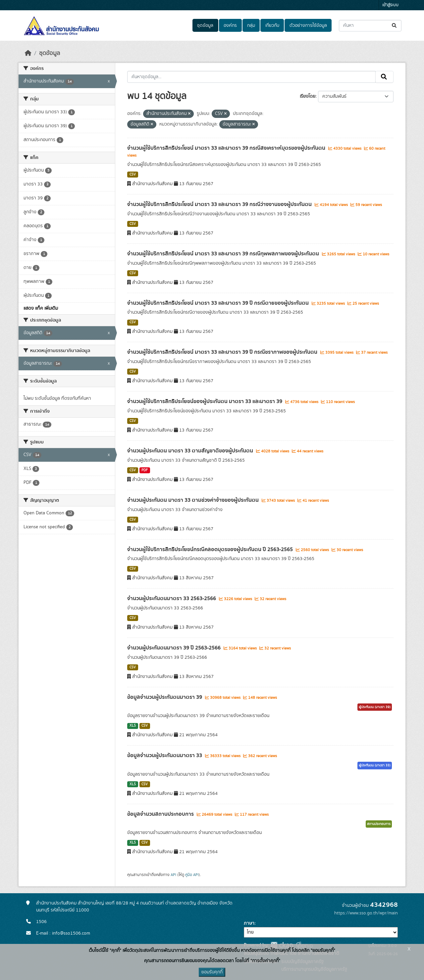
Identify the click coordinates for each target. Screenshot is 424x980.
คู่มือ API (192, 875)
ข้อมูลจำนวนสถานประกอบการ (161, 814)
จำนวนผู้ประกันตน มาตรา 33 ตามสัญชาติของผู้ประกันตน (191, 451)
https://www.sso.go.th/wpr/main (366, 913)
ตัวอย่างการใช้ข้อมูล (308, 26)
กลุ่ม (251, 26)
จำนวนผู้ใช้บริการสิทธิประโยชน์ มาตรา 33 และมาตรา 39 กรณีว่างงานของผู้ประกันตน (220, 204)
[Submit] (395, 26)
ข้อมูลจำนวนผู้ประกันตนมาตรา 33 (165, 755)
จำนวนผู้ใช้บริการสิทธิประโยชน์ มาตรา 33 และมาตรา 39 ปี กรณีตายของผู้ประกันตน (219, 303)
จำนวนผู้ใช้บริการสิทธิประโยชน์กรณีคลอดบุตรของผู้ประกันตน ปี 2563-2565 (211, 549)
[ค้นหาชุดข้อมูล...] (370, 26)
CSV (133, 175)
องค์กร (230, 26)
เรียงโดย (308, 96)
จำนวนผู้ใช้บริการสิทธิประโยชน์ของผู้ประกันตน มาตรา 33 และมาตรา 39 (205, 401)
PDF (145, 470)
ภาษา (249, 923)
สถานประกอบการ (379, 824)
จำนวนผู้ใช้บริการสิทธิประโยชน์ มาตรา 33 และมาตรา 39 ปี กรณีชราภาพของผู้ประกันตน (223, 352)
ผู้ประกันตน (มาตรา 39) (375, 707)
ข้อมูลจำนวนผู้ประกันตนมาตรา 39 (165, 697)
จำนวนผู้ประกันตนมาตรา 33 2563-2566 (172, 598)
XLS (133, 726)
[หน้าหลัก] (28, 53)
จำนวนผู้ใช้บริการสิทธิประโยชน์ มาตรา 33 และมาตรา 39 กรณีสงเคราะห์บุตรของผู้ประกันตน (227, 148)
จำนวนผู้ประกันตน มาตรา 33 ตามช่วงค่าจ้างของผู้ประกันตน (194, 500)
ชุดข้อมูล (205, 26)
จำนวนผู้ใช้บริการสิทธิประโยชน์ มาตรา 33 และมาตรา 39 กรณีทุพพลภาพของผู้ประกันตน (224, 254)
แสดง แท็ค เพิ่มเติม (41, 308)
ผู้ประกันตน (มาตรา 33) (375, 765)
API (173, 875)
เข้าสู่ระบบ (390, 5)
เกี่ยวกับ (272, 26)
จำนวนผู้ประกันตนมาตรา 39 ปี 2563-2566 (175, 648)
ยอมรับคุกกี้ (212, 972)
